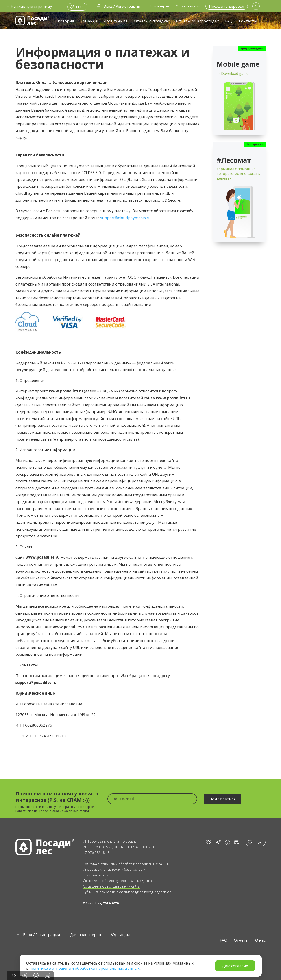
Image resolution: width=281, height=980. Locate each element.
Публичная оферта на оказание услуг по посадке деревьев (127, 892)
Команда (89, 21)
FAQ (229, 21)
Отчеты (241, 940)
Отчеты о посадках (152, 21)
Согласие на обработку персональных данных (118, 881)
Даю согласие (235, 966)
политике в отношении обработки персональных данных (85, 968)
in (228, 843)
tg (218, 842)
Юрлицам (120, 935)
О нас (260, 940)
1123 (80, 7)
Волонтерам (159, 6)
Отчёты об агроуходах (198, 21)
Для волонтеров (86, 935)
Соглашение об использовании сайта (111, 886)
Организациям (188, 6)
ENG (256, 6)
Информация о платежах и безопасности (114, 869)
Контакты (248, 21)
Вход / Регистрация (42, 935)
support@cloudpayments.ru (125, 218)
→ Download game (233, 73)
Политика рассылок (97, 875)
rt (236, 842)
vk (208, 842)
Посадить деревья (227, 6)
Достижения (116, 21)
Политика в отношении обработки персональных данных (126, 864)
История (66, 21)
